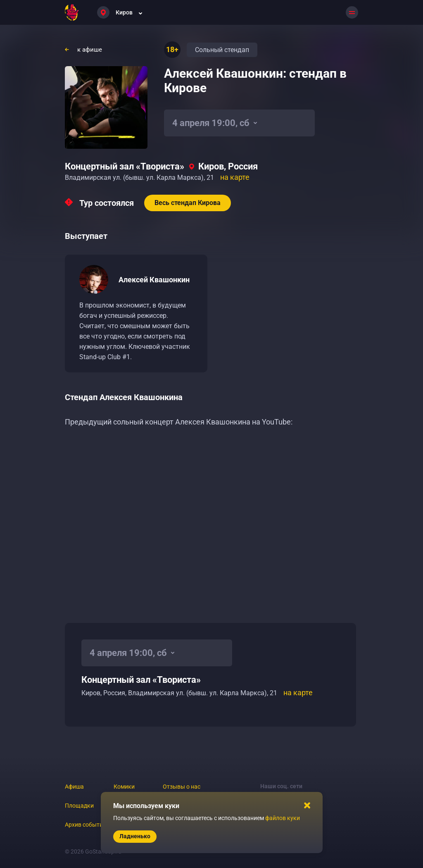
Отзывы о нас (182, 787)
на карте (235, 177)
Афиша (74, 787)
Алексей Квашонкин (154, 280)
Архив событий (86, 825)
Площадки (79, 806)
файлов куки (283, 818)
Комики (124, 787)
